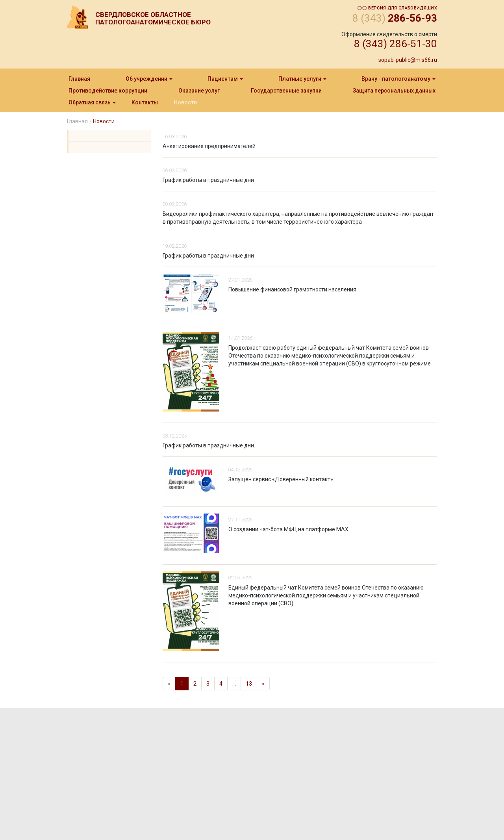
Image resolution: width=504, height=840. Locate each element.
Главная (79, 79)
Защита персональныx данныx (394, 91)
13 (249, 684)
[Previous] (169, 684)
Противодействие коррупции (108, 91)
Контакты (145, 102)
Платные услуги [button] (302, 79)
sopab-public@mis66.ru (408, 60)
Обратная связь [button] (92, 102)
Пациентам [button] (225, 79)
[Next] (263, 684)
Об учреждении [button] (149, 79)
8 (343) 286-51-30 (396, 44)
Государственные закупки (286, 91)
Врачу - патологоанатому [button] (398, 79)
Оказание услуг (199, 91)
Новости (185, 102)
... (234, 684)
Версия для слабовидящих (397, 8)
